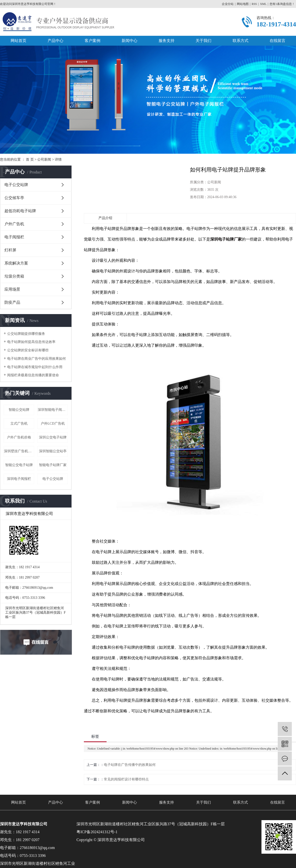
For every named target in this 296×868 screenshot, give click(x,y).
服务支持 (166, 41)
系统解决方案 (16, 263)
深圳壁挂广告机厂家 (19, 451)
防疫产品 (12, 302)
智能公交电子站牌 (19, 465)
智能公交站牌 (19, 410)
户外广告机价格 (19, 437)
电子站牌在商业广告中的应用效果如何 (37, 359)
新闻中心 (129, 41)
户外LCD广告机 (53, 424)
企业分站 (228, 4)
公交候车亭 (14, 198)
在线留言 (277, 41)
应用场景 (12, 289)
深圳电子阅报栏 (19, 479)
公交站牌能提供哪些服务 (26, 334)
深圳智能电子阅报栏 (53, 410)
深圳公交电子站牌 (53, 437)
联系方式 (240, 41)
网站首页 (18, 41)
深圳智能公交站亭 (53, 451)
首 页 (30, 160)
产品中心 (55, 41)
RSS (254, 4)
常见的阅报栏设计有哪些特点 (126, 779)
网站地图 (243, 4)
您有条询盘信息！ (282, 4)
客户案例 (92, 41)
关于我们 (203, 41)
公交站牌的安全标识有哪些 (28, 350)
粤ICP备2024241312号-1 (97, 832)
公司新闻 (44, 160)
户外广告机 (14, 224)
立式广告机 (19, 424)
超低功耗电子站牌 (20, 211)
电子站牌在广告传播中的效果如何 (130, 765)
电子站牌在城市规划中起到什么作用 (35, 367)
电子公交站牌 (16, 185)
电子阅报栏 (14, 237)
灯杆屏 (10, 250)
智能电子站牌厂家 (53, 465)
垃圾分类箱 (14, 276)
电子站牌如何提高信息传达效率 (31, 342)
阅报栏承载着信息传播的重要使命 (33, 375)
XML (263, 4)
